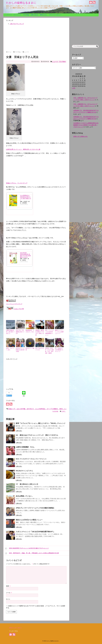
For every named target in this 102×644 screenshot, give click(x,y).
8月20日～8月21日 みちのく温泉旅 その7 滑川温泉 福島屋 (49, 351)
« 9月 (74, 88)
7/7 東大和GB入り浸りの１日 (27, 484)
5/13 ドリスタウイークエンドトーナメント (31, 459)
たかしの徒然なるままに (21, 3)
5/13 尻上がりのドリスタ (40, 349)
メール (9, 593)
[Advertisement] (36, 39)
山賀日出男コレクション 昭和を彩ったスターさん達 (23, 149)
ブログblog (26, 15)
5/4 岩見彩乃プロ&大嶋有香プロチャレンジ (59, 350)
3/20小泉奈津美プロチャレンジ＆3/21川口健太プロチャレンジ (27, 548)
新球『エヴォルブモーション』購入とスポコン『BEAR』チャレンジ (41, 423)
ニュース (55, 62)
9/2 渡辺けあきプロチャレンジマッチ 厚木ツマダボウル (37, 435)
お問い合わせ (34, 15)
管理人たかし (44, 15)
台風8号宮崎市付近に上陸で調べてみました (10, 332)
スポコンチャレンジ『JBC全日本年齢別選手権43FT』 (35, 532)
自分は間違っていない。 (25, 496)
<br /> (11, 169)
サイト (8, 599)
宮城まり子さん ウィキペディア (17, 183)
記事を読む (19, 431)
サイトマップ (17, 15)
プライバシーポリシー (55, 15)
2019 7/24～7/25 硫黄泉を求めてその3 (20, 332)
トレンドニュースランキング (14, 304)
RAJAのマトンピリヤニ (24, 471)
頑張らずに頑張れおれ (80, 136)
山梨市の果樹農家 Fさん (25, 447)
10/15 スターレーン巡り (10, 349)
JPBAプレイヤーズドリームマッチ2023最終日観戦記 (35, 508)
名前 (8, 586)
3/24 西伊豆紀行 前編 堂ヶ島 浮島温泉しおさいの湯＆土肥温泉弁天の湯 (32, 553)
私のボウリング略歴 (30, 349)
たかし (63, 411)
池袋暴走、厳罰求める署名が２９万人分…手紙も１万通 (40, 333)
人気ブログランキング (17, 24)
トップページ (8, 15)
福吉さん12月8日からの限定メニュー (29, 520)
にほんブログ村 (15, 309)
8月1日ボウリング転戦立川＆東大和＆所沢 (20, 350)
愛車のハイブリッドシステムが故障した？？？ (59, 332)
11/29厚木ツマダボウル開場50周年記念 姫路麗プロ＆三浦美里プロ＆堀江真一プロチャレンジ (87, 125)
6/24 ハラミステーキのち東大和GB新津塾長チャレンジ (49, 333)
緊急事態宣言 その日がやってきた (30, 331)
